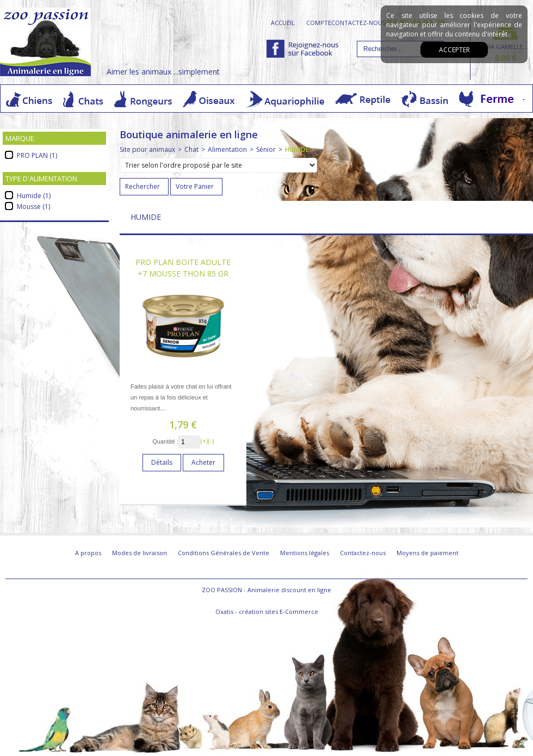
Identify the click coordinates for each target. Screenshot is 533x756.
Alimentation (227, 149)
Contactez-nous (363, 553)
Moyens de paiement (427, 553)
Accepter (454, 50)
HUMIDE (297, 149)
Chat (191, 149)
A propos (88, 553)
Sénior (266, 149)
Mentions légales (305, 553)
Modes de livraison (140, 553)
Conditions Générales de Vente (224, 553)
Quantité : (165, 441)
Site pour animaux (147, 149)
